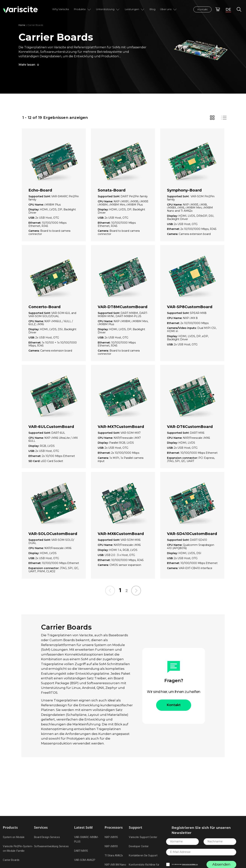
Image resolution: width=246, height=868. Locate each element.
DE (228, 9)
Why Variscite (61, 9)
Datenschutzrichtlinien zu (190, 864)
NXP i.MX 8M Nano (115, 865)
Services (41, 827)
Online (218, 9)
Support (136, 827)
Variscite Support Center (143, 837)
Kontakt (202, 9)
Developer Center (139, 846)
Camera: (34, 231)
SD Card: (35, 461)
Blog (152, 9)
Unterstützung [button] (108, 9)
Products (10, 827)
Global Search (239, 9)
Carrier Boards (11, 860)
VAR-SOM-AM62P (85, 860)
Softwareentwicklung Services (51, 846)
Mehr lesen (27, 65)
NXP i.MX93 (111, 846)
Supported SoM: (40, 196)
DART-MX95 (81, 851)
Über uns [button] (169, 9)
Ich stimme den (185, 864)
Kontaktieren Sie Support (143, 855)
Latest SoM (83, 827)
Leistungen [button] (135, 9)
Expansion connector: (183, 458)
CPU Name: (36, 205)
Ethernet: (35, 223)
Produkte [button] (83, 9)
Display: (34, 210)
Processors (114, 827)
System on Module (14, 837)
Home (22, 25)
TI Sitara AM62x (114, 855)
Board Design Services (47, 837)
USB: (32, 218)
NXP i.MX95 (111, 837)
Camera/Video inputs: (182, 328)
